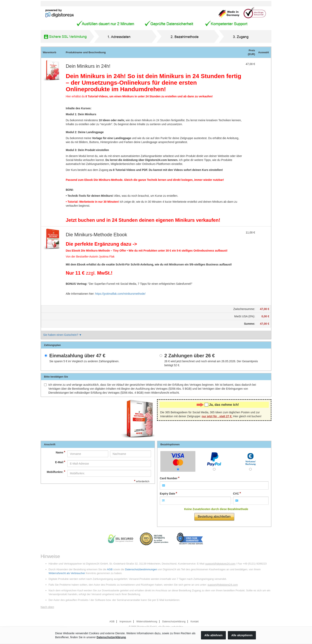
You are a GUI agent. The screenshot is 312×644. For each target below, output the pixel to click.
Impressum (125, 622)
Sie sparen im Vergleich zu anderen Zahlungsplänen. (84, 361)
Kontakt (195, 622)
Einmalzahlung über (77, 356)
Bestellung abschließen (214, 517)
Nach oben (47, 607)
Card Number (169, 478)
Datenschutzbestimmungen (141, 569)
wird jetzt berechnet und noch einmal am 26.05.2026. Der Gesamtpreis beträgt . (211, 363)
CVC (236, 494)
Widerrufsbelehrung (147, 622)
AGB (110, 569)
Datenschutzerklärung (174, 622)
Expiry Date (167, 494)
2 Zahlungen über (190, 356)
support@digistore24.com (220, 564)
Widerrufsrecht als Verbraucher (67, 573)
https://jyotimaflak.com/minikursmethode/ (120, 294)
